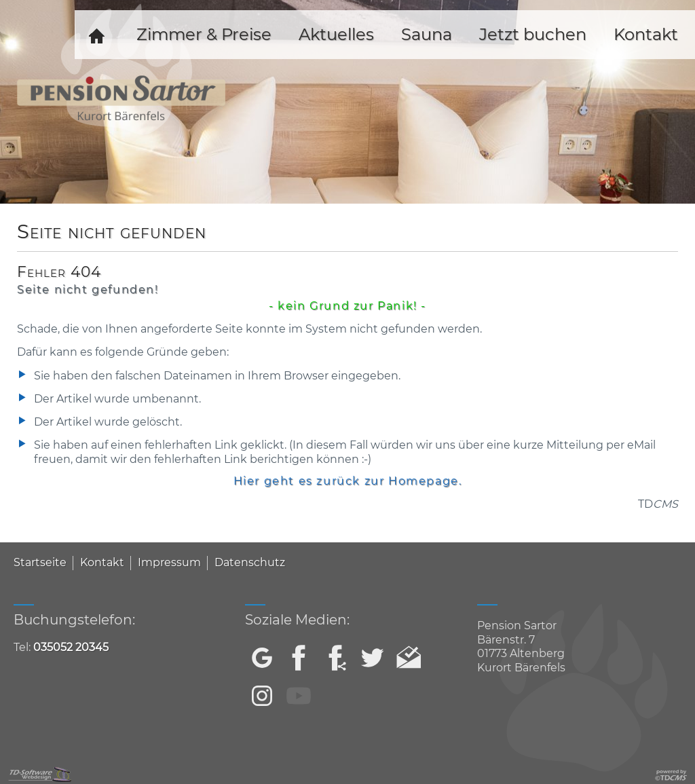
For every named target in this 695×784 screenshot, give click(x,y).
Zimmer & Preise (204, 34)
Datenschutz (250, 562)
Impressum (169, 562)
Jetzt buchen (533, 34)
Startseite (40, 562)
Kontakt (102, 562)
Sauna (427, 34)
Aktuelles (336, 34)
